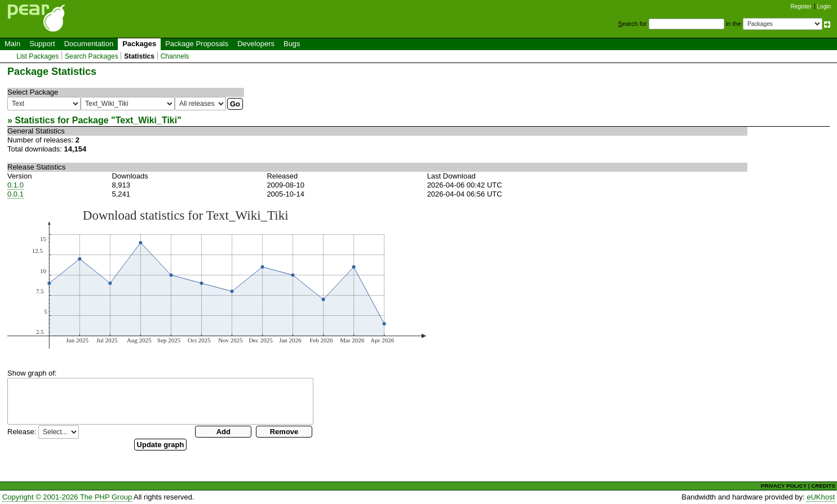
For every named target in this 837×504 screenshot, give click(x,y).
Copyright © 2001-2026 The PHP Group (67, 497)
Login (824, 6)
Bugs (292, 44)
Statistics (139, 56)
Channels (175, 56)
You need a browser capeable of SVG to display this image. (217, 278)
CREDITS (823, 486)
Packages (139, 44)
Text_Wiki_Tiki (147, 120)
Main (12, 44)
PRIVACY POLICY (784, 486)
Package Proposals (197, 44)
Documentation (89, 44)
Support (42, 44)
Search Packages (92, 56)
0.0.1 (15, 194)
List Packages (37, 56)
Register (801, 6)
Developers (256, 44)
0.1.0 (15, 185)
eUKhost (821, 497)
